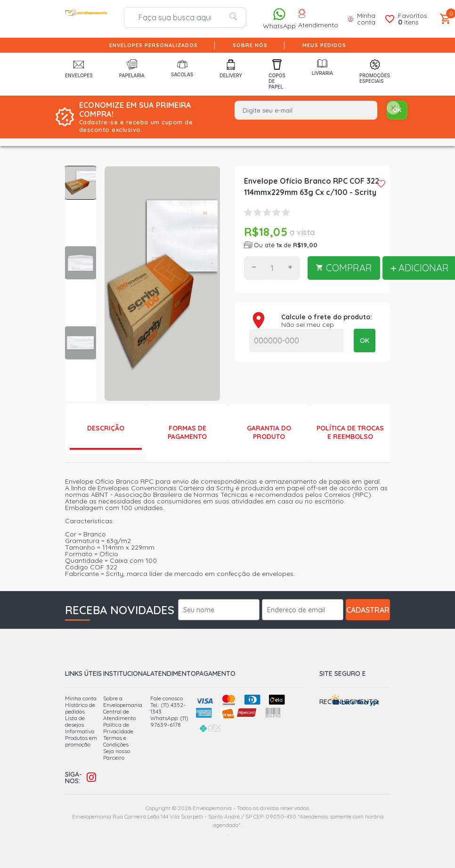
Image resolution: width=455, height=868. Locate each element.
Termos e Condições (116, 741)
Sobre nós (250, 45)
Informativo (80, 731)
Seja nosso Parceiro (117, 754)
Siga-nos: (73, 778)
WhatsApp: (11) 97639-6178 (169, 721)
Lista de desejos (75, 721)
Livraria (322, 68)
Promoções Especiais (375, 72)
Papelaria (132, 69)
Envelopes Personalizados (154, 45)
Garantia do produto (269, 432)
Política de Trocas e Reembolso (350, 432)
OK (365, 341)
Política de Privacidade (118, 728)
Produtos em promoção (81, 741)
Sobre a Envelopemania (123, 702)
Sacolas (182, 68)
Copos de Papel (277, 74)
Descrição (106, 428)
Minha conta (81, 698)
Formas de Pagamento (187, 432)
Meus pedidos (324, 45)
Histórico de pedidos (80, 708)
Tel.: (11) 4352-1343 (168, 708)
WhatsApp (279, 19)
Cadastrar (368, 610)
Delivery (231, 69)
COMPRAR (344, 268)
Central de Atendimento (119, 715)
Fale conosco (167, 698)
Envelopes (79, 69)
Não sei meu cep (308, 324)
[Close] (393, 109)
